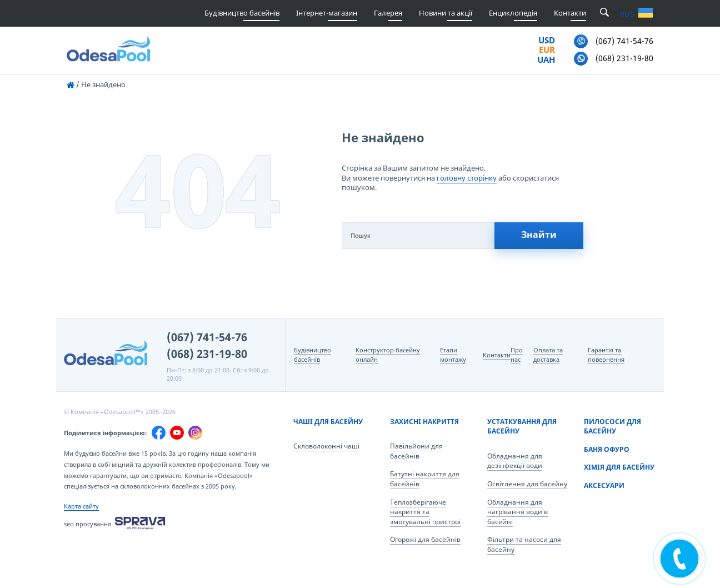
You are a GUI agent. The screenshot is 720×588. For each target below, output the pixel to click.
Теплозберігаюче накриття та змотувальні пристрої (425, 512)
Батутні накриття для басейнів (425, 479)
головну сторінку (467, 178)
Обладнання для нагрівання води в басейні (517, 512)
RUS (627, 14)
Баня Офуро (607, 449)
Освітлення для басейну (527, 484)
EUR (547, 50)
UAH (546, 60)
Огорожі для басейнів (425, 539)
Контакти (570, 13)
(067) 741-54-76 (207, 337)
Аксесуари (604, 485)
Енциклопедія (513, 13)
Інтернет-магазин (327, 13)
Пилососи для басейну (612, 427)
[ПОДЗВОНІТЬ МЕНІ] (679, 559)
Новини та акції (446, 13)
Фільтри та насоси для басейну (524, 544)
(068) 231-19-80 (207, 354)
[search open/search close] (604, 13)
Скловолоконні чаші (326, 446)
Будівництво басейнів (242, 13)
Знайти (539, 235)
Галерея (388, 13)
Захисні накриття (424, 422)
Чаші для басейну (328, 422)
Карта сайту (81, 506)
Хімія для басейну (619, 467)
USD (547, 41)
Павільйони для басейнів (416, 451)
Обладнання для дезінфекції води (515, 461)
